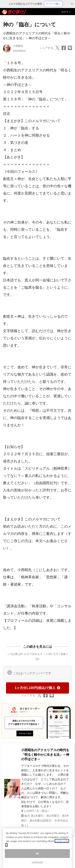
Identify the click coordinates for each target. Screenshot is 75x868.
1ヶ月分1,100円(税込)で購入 (38, 688)
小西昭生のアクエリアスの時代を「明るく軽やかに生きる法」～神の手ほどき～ (45, 755)
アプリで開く (53, 4)
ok (37, 857)
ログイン (66, 12)
